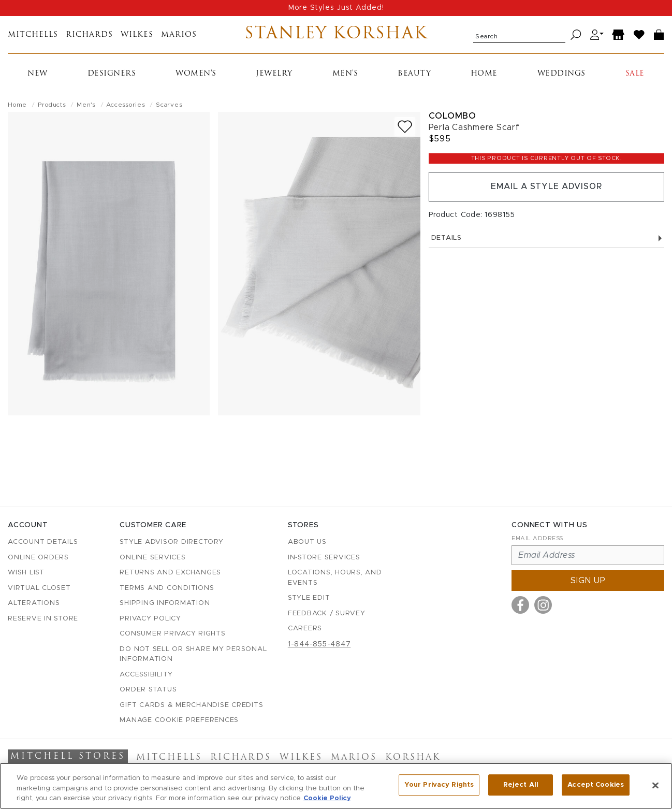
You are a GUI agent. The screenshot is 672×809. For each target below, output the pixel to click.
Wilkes (137, 35)
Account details (43, 542)
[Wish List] (639, 35)
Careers (305, 629)
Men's (345, 74)
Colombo (452, 116)
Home (484, 74)
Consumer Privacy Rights (172, 634)
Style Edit (309, 598)
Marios (179, 35)
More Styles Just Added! (336, 8)
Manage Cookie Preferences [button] (179, 720)
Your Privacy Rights (439, 785)
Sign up (588, 581)
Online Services (152, 558)
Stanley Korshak (336, 35)
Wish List (26, 573)
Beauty (414, 74)
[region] (336, 786)
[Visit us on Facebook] (520, 605)
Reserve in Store (43, 619)
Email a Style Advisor (546, 187)
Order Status (148, 690)
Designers (112, 74)
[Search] (576, 35)
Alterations (34, 603)
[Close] (655, 785)
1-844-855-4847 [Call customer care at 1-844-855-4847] (319, 644)
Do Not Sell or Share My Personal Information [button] (193, 654)
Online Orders (38, 558)
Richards (89, 35)
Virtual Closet (39, 588)
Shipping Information (165, 603)
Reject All (521, 785)
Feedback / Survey (327, 613)
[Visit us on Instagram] (543, 605)
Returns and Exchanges (170, 573)
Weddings (561, 74)
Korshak (413, 758)
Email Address (537, 538)
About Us (307, 542)
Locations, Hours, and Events (335, 578)
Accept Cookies (596, 785)
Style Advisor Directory (171, 542)
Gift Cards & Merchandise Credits (191, 705)
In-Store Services (324, 558)
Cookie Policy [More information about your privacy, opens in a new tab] (327, 798)
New (38, 74)
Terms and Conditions (167, 588)
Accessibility (146, 675)
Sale (635, 74)
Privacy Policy (150, 619)
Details (546, 239)
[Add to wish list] (405, 127)
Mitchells (33, 35)
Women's (196, 74)
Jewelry (274, 74)
